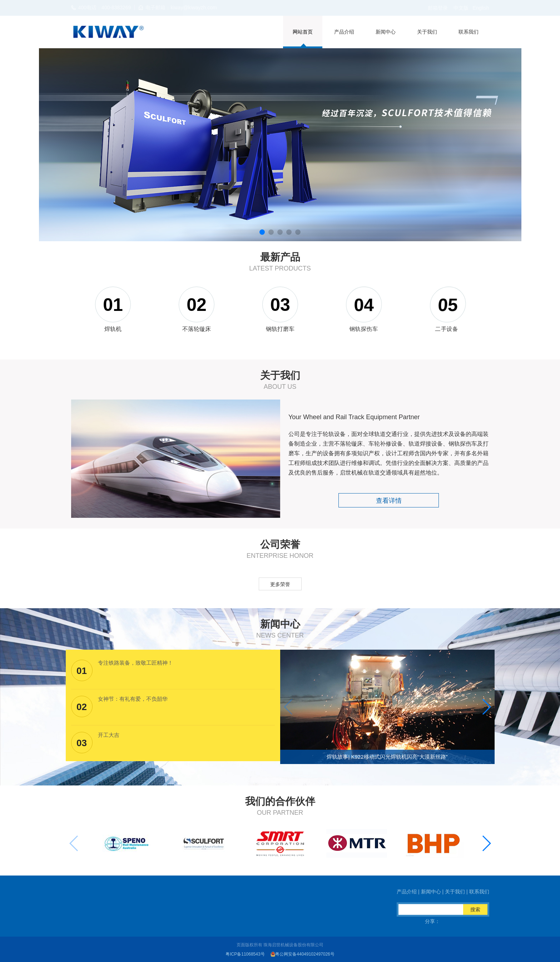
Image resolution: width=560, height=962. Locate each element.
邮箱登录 (438, 8)
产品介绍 (344, 32)
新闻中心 (386, 32)
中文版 (461, 8)
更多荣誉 (280, 584)
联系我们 (469, 32)
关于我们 (427, 32)
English (481, 8)
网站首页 (303, 32)
